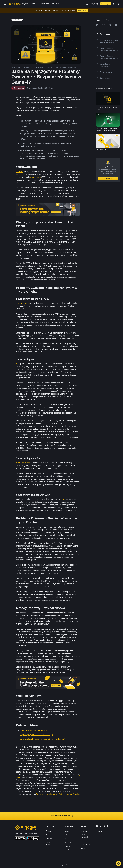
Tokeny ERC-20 (23, 303)
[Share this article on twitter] (97, 25)
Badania (67, 846)
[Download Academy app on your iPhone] (20, 839)
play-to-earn (36, 177)
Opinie (83, 848)
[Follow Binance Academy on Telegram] (104, 826)
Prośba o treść (85, 845)
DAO (63, 499)
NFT (18, 364)
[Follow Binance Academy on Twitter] (101, 826)
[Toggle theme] (119, 4)
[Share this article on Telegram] (110, 25)
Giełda (67, 831)
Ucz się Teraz (82, 11)
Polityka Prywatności (85, 836)
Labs (66, 839)
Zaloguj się (94, 4)
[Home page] (15, 4)
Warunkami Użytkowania (47, 794)
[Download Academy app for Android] (33, 839)
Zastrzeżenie (85, 841)
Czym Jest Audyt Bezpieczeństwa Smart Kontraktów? (43, 739)
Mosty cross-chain (24, 463)
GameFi (19, 172)
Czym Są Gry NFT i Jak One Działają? (36, 735)
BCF (66, 835)
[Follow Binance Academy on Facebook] (97, 826)
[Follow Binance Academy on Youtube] (107, 826)
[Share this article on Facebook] (103, 25)
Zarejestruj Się (108, 178)
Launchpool (68, 842)
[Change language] (114, 4)
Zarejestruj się (106, 4)
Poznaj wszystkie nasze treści (61, 816)
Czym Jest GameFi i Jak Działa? (34, 730)
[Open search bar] (86, 4)
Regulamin (84, 831)
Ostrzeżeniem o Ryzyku (69, 794)
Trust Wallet (69, 850)
